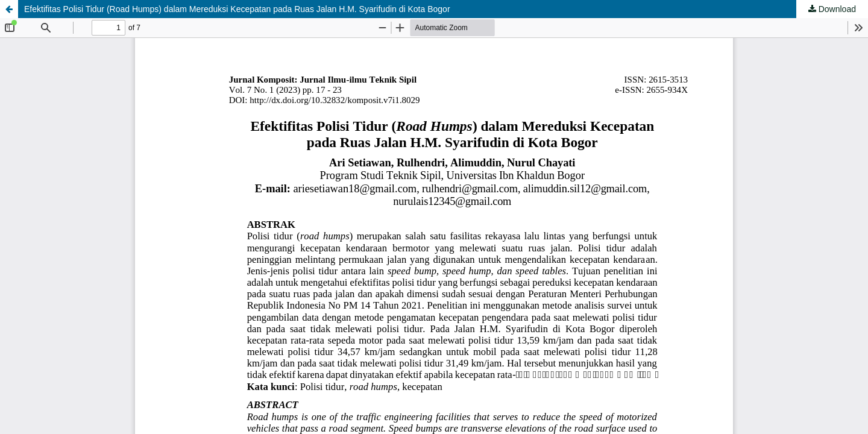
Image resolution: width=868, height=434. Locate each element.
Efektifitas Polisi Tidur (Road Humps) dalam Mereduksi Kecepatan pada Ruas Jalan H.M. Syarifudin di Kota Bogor (237, 9)
